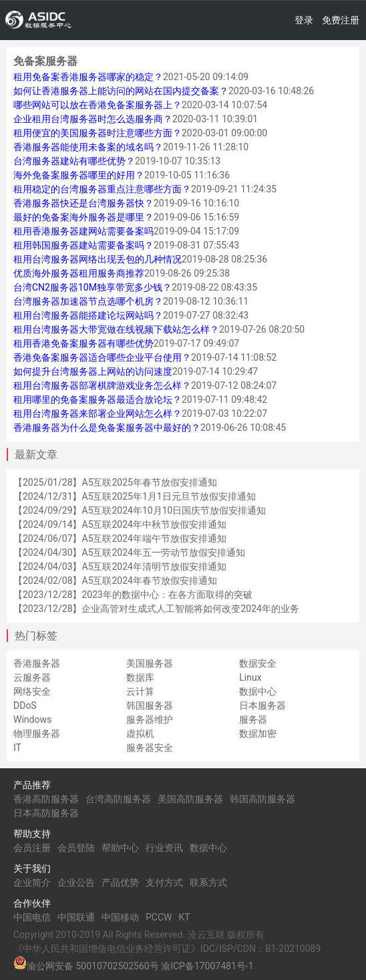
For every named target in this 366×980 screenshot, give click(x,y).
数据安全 (258, 663)
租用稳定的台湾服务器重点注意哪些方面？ (102, 189)
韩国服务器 (150, 705)
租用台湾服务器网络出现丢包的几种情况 (98, 259)
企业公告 (76, 882)
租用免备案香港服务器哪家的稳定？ (88, 77)
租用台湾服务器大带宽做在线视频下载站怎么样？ (116, 329)
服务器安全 (150, 748)
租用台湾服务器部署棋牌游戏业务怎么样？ (102, 385)
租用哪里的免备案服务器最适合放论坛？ (98, 399)
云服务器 (32, 677)
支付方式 (164, 882)
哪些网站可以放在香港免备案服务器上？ (98, 105)
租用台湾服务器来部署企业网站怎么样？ (98, 414)
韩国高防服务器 (262, 799)
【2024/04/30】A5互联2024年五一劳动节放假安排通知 (129, 552)
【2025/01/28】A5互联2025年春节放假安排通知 (115, 482)
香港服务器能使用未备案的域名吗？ (88, 147)
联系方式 (208, 882)
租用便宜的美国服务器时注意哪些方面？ (98, 133)
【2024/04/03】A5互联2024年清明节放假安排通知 (120, 566)
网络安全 (32, 691)
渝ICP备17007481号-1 (207, 966)
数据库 (140, 677)
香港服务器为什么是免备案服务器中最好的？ (107, 428)
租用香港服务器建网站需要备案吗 (83, 231)
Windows (32, 719)
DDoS (25, 705)
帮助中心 (120, 848)
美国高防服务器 (190, 799)
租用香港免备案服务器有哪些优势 (83, 343)
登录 (304, 20)
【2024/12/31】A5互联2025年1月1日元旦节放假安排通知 (135, 496)
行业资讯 (164, 848)
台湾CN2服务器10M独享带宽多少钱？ (93, 287)
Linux (250, 677)
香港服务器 (37, 663)
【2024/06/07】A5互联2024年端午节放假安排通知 (120, 538)
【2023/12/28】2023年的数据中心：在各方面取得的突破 (133, 595)
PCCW (159, 917)
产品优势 (120, 882)
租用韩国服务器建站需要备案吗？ (83, 245)
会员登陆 (76, 848)
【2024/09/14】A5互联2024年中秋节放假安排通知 (120, 524)
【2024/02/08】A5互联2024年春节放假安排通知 (115, 581)
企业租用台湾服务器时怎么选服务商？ (93, 119)
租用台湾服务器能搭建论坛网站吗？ (88, 315)
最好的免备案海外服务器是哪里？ (83, 217)
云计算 (140, 691)
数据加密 (258, 733)
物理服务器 (37, 733)
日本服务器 (262, 705)
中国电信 (32, 917)
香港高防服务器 (46, 799)
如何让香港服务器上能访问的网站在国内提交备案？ (121, 91)
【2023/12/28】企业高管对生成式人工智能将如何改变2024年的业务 (156, 609)
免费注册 (341, 20)
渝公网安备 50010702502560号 (93, 966)
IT (17, 748)
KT (184, 917)
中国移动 (120, 917)
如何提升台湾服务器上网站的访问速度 (93, 371)
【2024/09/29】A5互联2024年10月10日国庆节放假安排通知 (140, 510)
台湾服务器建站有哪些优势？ (74, 161)
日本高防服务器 (46, 813)
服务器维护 (150, 719)
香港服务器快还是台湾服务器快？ (83, 203)
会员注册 (32, 848)
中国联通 (76, 917)
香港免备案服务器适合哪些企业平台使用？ (102, 357)
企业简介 (32, 882)
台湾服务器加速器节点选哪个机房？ (88, 301)
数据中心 (258, 691)
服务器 (253, 719)
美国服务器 (150, 663)
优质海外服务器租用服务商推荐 (79, 273)
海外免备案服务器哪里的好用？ (79, 175)
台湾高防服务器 (118, 799)
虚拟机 (140, 733)
